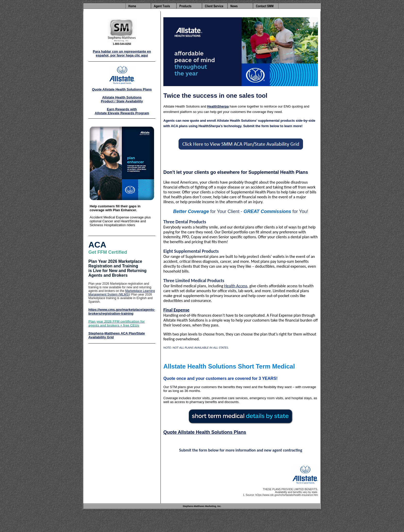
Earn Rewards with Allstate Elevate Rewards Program (122, 111)
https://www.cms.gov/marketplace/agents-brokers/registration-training (122, 312)
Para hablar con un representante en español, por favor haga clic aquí (122, 53)
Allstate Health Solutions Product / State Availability (122, 99)
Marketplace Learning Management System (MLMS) (122, 293)
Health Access (236, 286)
